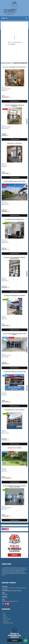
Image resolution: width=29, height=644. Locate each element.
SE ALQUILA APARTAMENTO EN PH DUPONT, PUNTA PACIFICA (14, 334)
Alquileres (5, 617)
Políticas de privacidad (8, 623)
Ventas (4, 615)
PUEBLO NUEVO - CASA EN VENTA (15, 143)
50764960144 (11, 11)
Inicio (4, 613)
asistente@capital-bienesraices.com (10, 601)
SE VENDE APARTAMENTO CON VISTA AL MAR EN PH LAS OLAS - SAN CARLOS (14, 486)
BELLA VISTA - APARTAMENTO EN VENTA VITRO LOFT (15, 67)
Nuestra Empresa (7, 619)
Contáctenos (6, 621)
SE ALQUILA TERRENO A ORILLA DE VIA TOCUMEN (14, 181)
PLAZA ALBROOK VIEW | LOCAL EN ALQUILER (14, 410)
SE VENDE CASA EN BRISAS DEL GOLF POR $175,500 (15, 372)
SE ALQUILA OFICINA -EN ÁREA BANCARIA (14, 219)
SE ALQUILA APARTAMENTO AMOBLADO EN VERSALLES (14, 106)
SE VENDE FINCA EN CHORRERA (14, 448)
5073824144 (13, 9)
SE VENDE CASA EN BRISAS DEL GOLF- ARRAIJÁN (14, 296)
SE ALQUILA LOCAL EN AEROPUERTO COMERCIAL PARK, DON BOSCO (15, 258)
